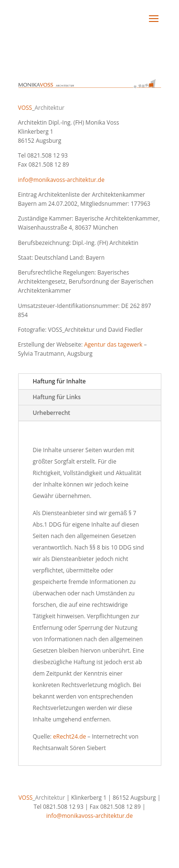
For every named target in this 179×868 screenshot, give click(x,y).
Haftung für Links (57, 397)
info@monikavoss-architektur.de (61, 180)
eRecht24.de (69, 736)
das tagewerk (125, 344)
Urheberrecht (52, 413)
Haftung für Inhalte (59, 381)
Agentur (95, 344)
